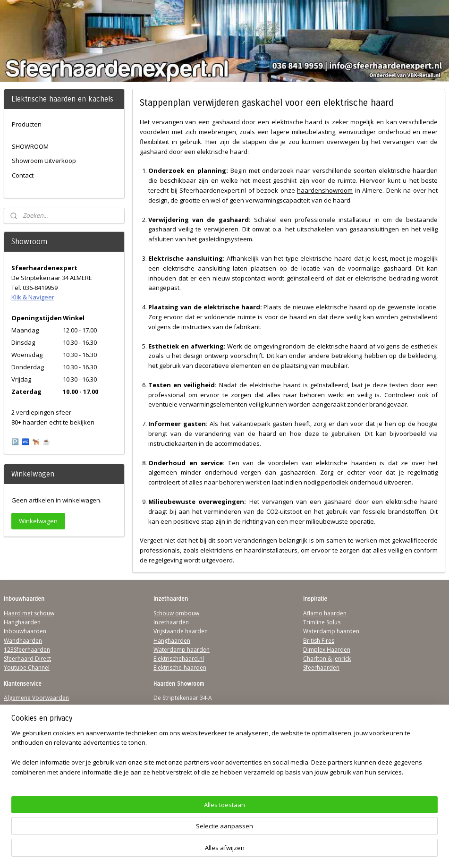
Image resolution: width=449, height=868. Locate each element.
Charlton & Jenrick (327, 659)
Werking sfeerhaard (30, 770)
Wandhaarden (23, 641)
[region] (162, 833)
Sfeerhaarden (321, 668)
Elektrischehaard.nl (179, 659)
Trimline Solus (322, 622)
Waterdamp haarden (182, 650)
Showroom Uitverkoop (44, 161)
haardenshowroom (325, 190)
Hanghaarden (22, 622)
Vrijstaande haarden (181, 631)
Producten (27, 124)
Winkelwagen (38, 521)
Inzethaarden (171, 622)
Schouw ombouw (176, 613)
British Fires (319, 641)
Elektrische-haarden (180, 668)
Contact (23, 175)
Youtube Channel (27, 668)
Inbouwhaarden (25, 631)
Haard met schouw (29, 613)
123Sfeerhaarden (27, 650)
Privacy (13, 725)
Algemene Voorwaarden (36, 698)
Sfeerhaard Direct (27, 659)
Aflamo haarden (325, 613)
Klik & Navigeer (33, 297)
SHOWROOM (30, 146)
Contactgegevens (27, 716)
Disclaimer (18, 734)
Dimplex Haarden (327, 650)
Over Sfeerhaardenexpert (38, 762)
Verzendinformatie (29, 707)
